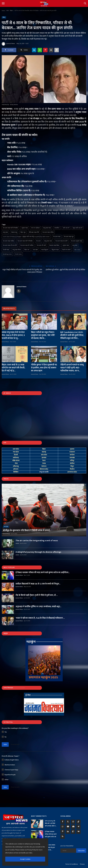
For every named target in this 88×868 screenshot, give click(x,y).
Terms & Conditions (72, 864)
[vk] (78, 832)
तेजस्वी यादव (6, 250)
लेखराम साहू (14, 232)
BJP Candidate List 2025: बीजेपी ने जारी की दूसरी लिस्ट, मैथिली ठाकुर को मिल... (72, 335)
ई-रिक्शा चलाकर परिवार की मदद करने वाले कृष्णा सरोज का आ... (51, 835)
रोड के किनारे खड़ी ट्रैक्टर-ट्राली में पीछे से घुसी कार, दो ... (37, 595)
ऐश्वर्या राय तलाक (66, 250)
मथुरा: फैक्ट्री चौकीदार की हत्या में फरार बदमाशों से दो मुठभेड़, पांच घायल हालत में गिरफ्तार (22, 271)
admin (17, 543)
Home (3, 11)
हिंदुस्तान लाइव (55, 250)
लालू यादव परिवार (17, 250)
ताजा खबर (35, 250)
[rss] (63, 837)
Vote (5, 744)
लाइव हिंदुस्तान (45, 250)
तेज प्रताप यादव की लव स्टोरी (10, 245)
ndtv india (77, 250)
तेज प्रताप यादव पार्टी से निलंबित (10, 228)
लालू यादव (5, 232)
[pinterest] (63, 832)
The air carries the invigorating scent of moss (37, 541)
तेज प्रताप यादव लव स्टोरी (61, 241)
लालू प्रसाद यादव (47, 228)
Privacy (82, 864)
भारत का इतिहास (35, 228)
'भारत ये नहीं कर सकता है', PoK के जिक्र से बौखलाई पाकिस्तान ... (40, 618)
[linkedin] (68, 832)
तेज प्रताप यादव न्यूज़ (69, 237)
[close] (46, 841)
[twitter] (68, 822)
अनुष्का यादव (25, 228)
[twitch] (73, 832)
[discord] (73, 827)
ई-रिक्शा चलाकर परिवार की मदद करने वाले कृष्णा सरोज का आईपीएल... (43, 573)
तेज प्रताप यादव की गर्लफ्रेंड (27, 245)
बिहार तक (27, 250)
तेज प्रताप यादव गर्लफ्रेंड (48, 232)
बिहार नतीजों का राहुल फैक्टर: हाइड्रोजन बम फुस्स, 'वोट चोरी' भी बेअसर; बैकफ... (43, 335)
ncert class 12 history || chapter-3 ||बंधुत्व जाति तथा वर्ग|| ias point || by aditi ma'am (26, 237)
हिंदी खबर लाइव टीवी (34, 232)
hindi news (18, 254)
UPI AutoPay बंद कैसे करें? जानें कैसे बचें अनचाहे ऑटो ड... (51, 823)
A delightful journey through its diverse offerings (38, 552)
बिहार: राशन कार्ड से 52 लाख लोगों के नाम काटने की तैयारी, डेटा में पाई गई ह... (13, 368)
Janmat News (8, 44)
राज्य (8, 11)
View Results (15, 744)
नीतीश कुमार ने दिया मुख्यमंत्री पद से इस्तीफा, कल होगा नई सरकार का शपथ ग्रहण (44, 368)
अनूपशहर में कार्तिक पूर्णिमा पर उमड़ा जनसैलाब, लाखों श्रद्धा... (38, 607)
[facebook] (63, 822)
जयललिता (57, 228)
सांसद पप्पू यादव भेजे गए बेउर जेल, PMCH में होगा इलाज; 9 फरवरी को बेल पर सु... (13, 335)
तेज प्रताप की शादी (41, 245)
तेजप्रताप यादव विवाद (54, 245)
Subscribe (81, 851)
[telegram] (78, 827)
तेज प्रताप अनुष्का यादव (77, 241)
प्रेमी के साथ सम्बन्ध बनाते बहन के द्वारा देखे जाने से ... (50, 847)
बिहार (11, 11)
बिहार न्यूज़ (23, 232)
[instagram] (73, 822)
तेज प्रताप (38, 241)
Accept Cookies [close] (25, 859)
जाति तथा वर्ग (66, 228)
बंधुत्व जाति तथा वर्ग (78, 228)
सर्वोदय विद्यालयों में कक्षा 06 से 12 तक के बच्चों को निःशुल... (38, 584)
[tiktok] (78, 822)
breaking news (7, 254)
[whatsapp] (63, 827)
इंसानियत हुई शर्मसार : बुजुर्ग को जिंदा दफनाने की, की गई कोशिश (65, 270)
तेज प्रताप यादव (57, 237)
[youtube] (68, 827)
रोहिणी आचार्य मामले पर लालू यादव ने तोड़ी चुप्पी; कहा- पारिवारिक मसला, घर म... (72, 368)
